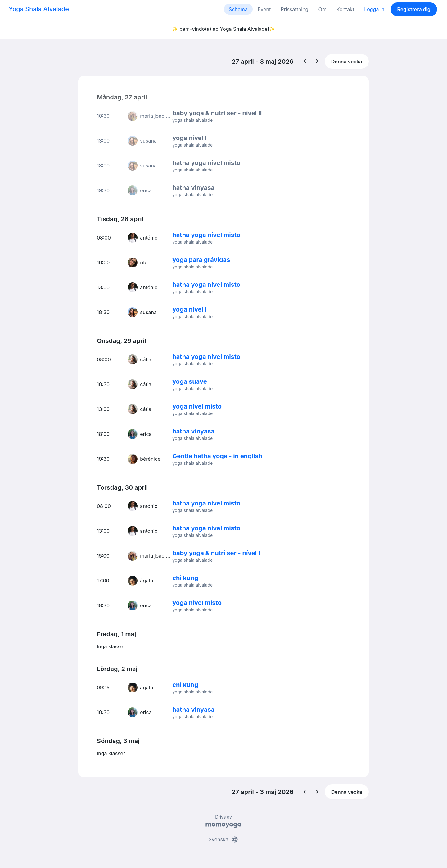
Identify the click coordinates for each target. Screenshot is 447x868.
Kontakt (345, 9)
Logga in (374, 9)
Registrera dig (414, 9)
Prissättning (294, 9)
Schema (238, 9)
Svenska (223, 839)
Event (264, 9)
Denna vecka (347, 62)
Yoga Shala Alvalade (39, 9)
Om (322, 9)
